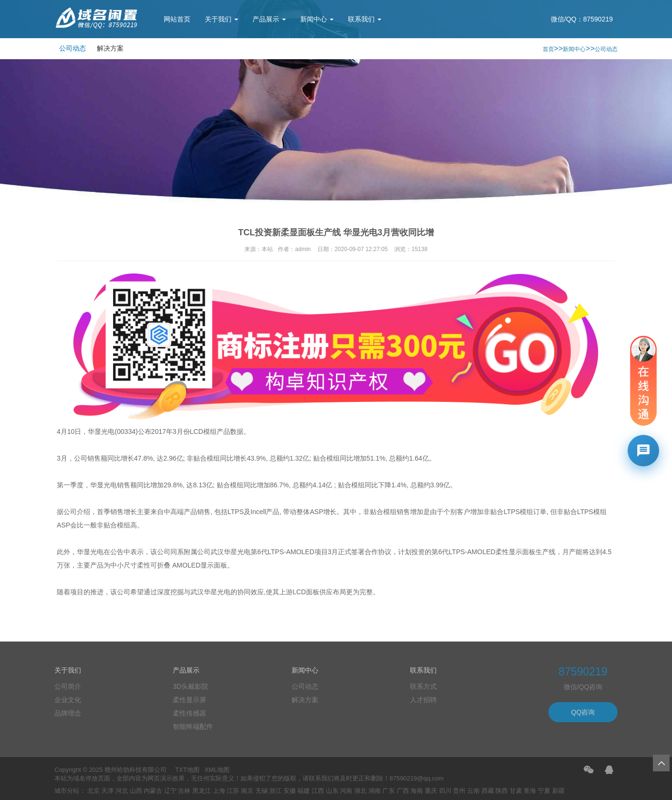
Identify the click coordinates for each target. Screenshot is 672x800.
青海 (530, 791)
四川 (445, 791)
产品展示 (269, 19)
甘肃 (516, 791)
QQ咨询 (583, 712)
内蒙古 (153, 791)
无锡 (262, 791)
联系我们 (365, 19)
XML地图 (217, 770)
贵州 (459, 791)
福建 (304, 791)
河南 (346, 791)
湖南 (375, 791)
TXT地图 (187, 770)
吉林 (184, 791)
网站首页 (177, 19)
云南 (473, 791)
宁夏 (544, 791)
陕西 (502, 791)
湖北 (360, 791)
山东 (332, 791)
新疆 (558, 791)
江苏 (233, 791)
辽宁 (170, 791)
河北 (122, 791)
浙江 (275, 791)
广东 (388, 791)
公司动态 (73, 48)
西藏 (488, 791)
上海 (219, 791)
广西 (403, 791)
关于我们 (221, 19)
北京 (94, 791)
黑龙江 (202, 791)
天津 (107, 791)
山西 (136, 791)
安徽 (290, 791)
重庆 (431, 791)
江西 (318, 791)
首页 (548, 49)
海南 (417, 791)
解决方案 (110, 48)
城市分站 (67, 791)
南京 (247, 791)
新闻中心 (317, 19)
